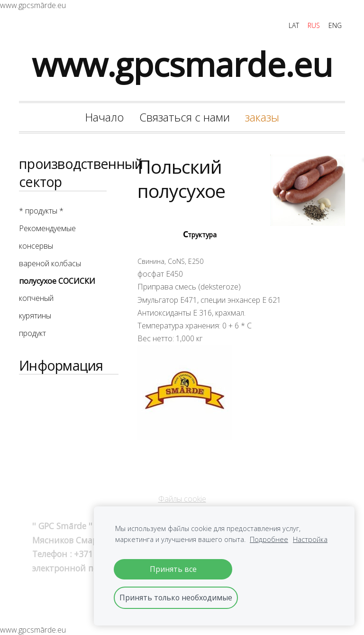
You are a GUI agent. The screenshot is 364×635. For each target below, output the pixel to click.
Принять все (173, 569)
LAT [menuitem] (294, 25)
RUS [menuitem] (314, 25)
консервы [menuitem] (36, 246)
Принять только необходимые (176, 598)
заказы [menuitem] (262, 117)
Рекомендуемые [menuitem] (47, 228)
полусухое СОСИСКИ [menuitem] (57, 281)
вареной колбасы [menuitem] (50, 263)
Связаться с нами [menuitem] (185, 117)
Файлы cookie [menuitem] (182, 499)
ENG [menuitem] (335, 25)
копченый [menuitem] (36, 298)
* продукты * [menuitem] (41, 211)
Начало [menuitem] (104, 117)
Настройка (310, 539)
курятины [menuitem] (35, 316)
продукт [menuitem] (32, 333)
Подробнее (269, 539)
